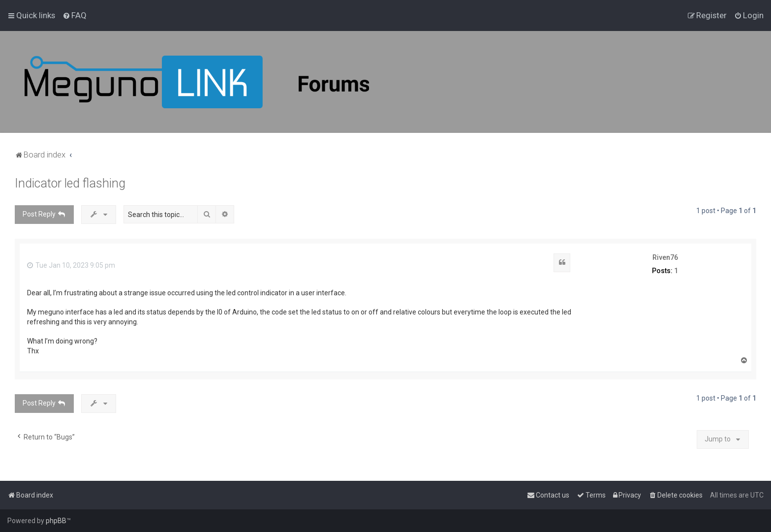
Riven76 (665, 257)
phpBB (56, 521)
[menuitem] (75, 15)
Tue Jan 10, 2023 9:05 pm (71, 265)
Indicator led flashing (70, 183)
